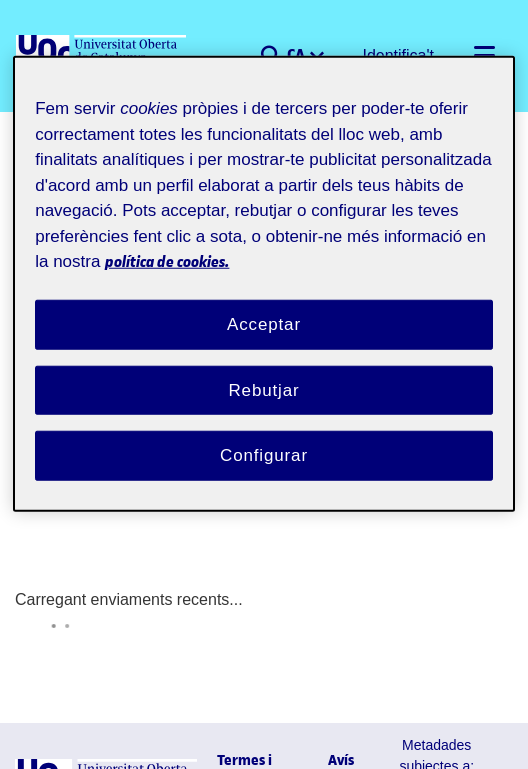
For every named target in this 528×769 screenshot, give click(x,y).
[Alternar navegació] (484, 56)
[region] (264, 275)
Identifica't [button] (403, 55)
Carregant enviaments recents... (111, 533)
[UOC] (103, 56)
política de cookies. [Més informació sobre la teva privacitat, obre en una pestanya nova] (302, 240)
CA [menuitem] (305, 54)
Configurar (264, 435)
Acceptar (264, 303)
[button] (278, 56)
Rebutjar (264, 369)
